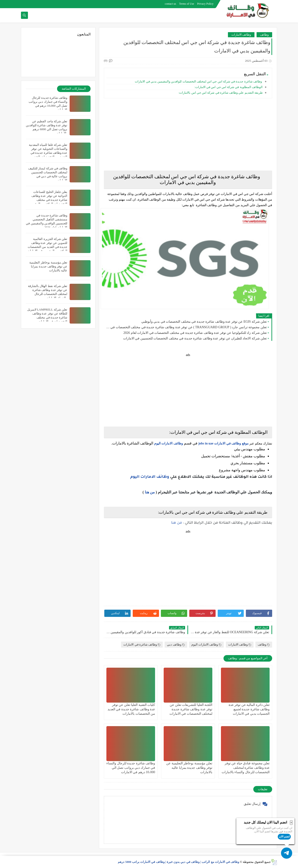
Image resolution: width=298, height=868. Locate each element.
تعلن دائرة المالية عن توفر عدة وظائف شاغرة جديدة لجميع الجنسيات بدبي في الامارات (249, 709)
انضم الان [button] (284, 837)
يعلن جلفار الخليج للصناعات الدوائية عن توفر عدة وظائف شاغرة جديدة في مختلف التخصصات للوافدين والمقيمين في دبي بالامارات (48, 200)
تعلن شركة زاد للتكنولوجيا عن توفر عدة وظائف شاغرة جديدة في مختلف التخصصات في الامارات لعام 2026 (195, 333)
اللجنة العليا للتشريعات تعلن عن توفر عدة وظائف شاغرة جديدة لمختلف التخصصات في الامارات (191, 709)
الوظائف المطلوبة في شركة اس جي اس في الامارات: (229, 87)
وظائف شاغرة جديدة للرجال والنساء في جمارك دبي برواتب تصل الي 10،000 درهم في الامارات (131, 768)
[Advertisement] (188, 134)
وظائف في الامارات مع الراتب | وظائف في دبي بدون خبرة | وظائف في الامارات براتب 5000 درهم (178, 862)
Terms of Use (186, 4)
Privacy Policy (205, 4)
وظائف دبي (176, 644)
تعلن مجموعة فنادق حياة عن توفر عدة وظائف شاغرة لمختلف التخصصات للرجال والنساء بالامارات (246, 768)
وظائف (264, 35)
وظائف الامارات (241, 35)
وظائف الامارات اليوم (169, 443)
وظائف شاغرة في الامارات (142, 644)
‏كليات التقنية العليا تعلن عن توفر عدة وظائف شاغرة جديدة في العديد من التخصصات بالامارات (131, 709)
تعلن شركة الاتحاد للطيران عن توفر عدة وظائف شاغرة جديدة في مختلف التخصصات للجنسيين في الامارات (195, 338)
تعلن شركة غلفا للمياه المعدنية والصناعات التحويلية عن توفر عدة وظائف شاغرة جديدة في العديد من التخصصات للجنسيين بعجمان (48, 153)
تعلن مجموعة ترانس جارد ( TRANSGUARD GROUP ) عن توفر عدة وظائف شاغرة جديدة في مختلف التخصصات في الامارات (186, 327)
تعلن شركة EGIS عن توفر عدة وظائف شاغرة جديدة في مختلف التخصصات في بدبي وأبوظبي (204, 322)
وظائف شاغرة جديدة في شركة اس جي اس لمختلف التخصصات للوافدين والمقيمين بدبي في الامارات (198, 81)
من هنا (150, 492)
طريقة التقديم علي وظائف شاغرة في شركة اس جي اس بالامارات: (221, 93)
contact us (170, 4)
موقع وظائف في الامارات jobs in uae (223, 443)
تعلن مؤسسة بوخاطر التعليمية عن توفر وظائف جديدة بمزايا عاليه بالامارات (189, 768)
